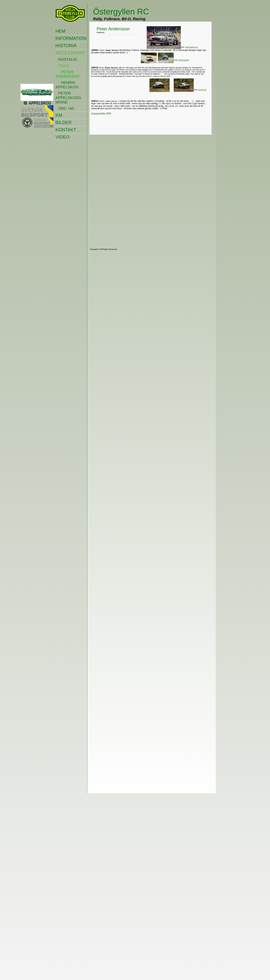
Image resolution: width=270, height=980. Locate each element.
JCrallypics (202, 90)
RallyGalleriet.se (192, 47)
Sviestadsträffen (98, 113)
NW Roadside (184, 60)
